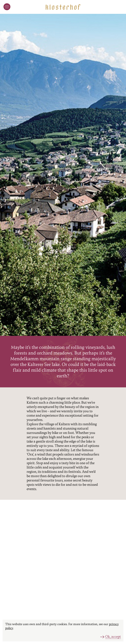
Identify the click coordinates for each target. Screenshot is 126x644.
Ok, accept (113, 637)
